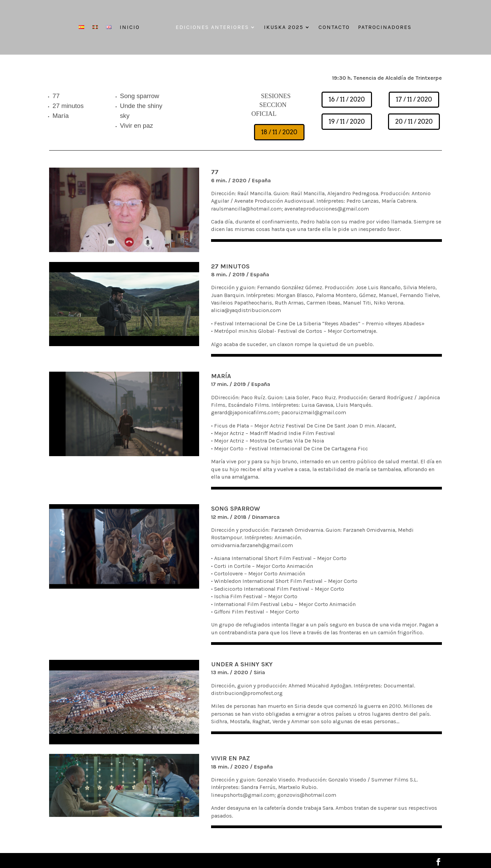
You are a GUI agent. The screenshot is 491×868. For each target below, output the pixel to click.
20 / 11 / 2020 (414, 121)
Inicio (130, 28)
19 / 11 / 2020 (347, 121)
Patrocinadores (385, 28)
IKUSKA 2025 (284, 28)
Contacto (334, 28)
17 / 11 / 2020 (414, 99)
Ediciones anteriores (212, 28)
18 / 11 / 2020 (279, 132)
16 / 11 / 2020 (347, 99)
